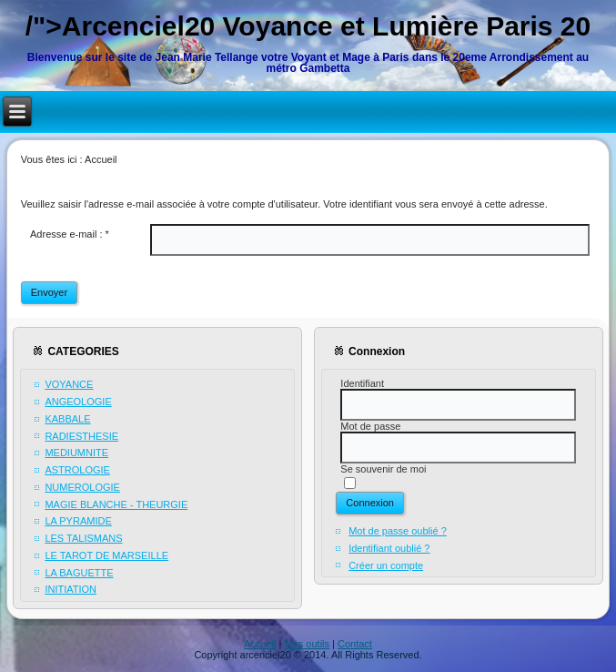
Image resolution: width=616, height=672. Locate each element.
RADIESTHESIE (81, 436)
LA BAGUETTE (79, 573)
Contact (355, 644)
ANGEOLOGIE (78, 402)
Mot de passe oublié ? (398, 531)
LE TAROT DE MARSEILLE (106, 555)
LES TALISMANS (83, 538)
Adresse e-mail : (70, 234)
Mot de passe (370, 426)
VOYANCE (69, 384)
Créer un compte (386, 565)
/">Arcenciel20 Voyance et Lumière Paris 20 (308, 26)
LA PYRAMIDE (78, 521)
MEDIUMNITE (76, 453)
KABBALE (67, 419)
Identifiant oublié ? (389, 548)
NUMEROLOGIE (82, 487)
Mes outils (308, 644)
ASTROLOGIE (77, 470)
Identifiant (362, 383)
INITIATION (71, 589)
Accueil (260, 644)
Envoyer (49, 292)
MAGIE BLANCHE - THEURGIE (116, 504)
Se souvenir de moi (383, 469)
